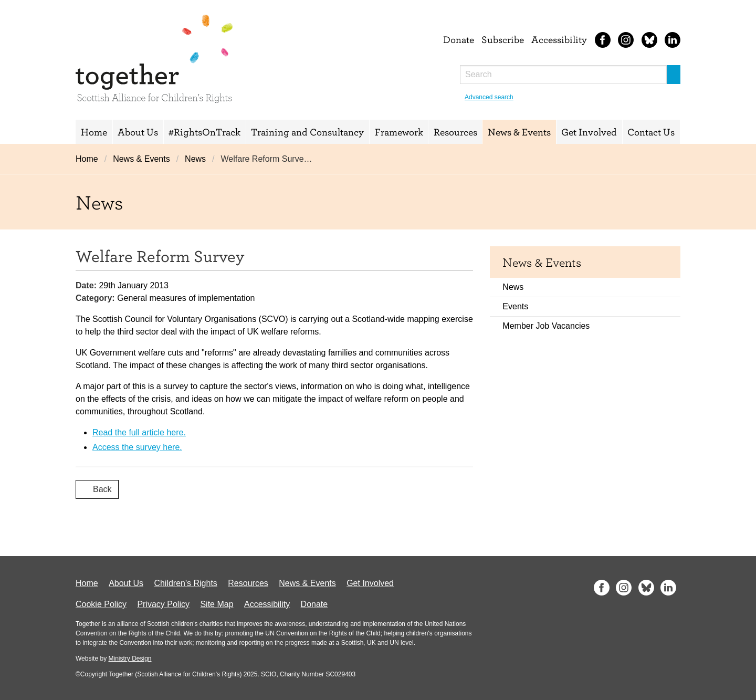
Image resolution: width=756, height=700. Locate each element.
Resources (455, 132)
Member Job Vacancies (546, 326)
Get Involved (589, 132)
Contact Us (651, 132)
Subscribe (503, 39)
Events (515, 306)
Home (94, 132)
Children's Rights (185, 583)
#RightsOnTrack (204, 132)
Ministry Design (130, 659)
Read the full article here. (139, 432)
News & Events (519, 132)
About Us (138, 132)
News (195, 159)
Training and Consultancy (307, 132)
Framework (399, 132)
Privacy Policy (163, 604)
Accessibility (559, 39)
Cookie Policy (101, 604)
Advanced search (489, 97)
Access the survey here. (137, 447)
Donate (459, 39)
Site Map (217, 604)
